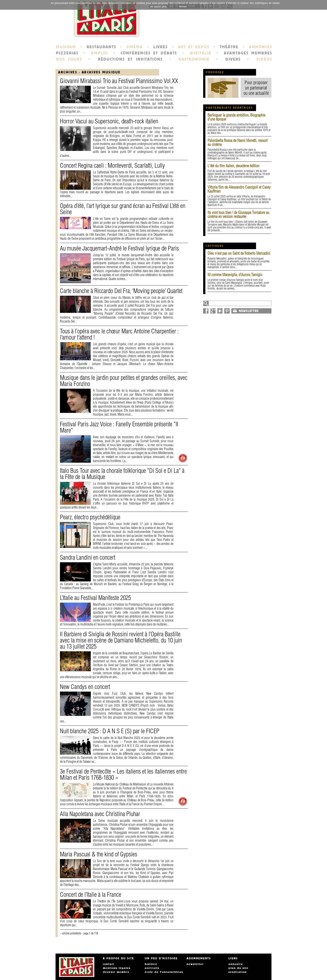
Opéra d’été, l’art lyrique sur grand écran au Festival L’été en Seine (123, 209)
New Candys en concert (85, 687)
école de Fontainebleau (164, 972)
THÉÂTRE (229, 47)
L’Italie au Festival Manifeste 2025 (95, 598)
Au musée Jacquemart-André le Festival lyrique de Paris (119, 248)
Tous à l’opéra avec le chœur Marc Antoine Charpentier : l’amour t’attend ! (119, 334)
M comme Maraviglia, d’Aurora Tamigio (235, 275)
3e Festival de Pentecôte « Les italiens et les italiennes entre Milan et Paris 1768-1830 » (123, 774)
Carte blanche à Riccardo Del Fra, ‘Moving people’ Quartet (121, 291)
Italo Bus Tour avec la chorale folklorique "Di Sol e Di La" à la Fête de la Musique (122, 474)
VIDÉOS (264, 59)
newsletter (195, 964)
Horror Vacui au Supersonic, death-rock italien (109, 121)
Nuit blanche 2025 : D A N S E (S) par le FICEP (110, 731)
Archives (68, 72)
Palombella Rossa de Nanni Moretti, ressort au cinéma (238, 142)
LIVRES (161, 47)
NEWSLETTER (249, 311)
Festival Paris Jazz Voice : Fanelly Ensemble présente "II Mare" (119, 427)
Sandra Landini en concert (88, 557)
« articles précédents (71, 933)
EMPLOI (100, 53)
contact (109, 964)
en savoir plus (158, 7)
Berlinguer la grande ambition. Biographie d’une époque (236, 117)
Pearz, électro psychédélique (90, 517)
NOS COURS (69, 59)
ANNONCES (261, 47)
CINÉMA (135, 47)
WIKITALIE (201, 53)
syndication (238, 972)
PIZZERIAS (67, 53)
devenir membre (116, 972)
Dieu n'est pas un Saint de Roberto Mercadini (239, 253)
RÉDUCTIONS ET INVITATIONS (130, 59)
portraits (152, 968)
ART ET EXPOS (194, 47)
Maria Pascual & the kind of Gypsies (99, 854)
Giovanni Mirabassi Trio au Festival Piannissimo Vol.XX (119, 81)
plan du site (239, 968)
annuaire (236, 964)
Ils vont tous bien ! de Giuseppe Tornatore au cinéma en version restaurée (238, 214)
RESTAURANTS (101, 47)
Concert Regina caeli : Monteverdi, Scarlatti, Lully (112, 165)
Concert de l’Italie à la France (91, 894)
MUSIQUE (66, 47)
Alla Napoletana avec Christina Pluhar (100, 814)
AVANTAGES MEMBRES (248, 53)
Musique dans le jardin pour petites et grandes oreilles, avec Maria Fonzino (124, 381)
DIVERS (233, 59)
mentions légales (117, 968)
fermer (183, 7)
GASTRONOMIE (194, 59)
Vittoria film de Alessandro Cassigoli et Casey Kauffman (239, 189)
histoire (151, 964)
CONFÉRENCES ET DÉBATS (149, 53)
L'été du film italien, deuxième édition (233, 166)
